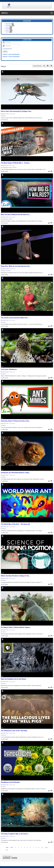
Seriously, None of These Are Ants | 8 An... (16, 421)
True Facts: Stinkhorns (9, 369)
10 (42, 847)
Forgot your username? (11, 54)
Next (46, 847)
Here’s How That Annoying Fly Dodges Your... (17, 111)
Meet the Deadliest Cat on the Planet (13, 679)
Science (9, 30)
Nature (9, 29)
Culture (9, 27)
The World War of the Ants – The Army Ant (16, 524)
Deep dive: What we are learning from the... (16, 266)
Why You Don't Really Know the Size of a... (16, 215)
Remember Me (8, 49)
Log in (5, 51)
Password (4, 45)
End (7, 850)
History (9, 32)
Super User (6, 114)
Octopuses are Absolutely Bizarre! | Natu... (16, 473)
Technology (10, 25)
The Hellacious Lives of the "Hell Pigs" (14, 731)
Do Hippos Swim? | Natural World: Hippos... (16, 627)
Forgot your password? (11, 57)
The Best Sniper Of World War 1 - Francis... (16, 163)
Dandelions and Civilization (10, 782)
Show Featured (37, 66)
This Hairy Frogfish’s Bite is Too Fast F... (15, 834)
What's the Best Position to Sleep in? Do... (16, 576)
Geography (10, 24)
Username (4, 42)
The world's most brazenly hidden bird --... (15, 318)
